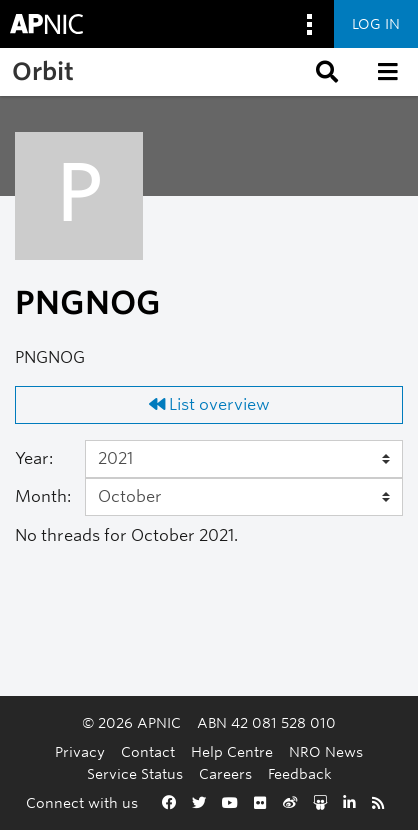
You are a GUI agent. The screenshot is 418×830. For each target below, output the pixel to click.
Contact (148, 751)
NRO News (326, 751)
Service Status (135, 773)
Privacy (80, 751)
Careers (225, 773)
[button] (325, 72)
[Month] (244, 497)
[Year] (244, 459)
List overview (209, 404)
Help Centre (232, 751)
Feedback (300, 773)
